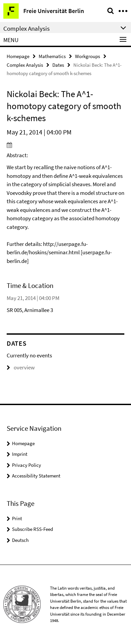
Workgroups (87, 56)
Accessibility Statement (36, 476)
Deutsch (20, 540)
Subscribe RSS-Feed (32, 529)
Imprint (20, 454)
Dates (58, 65)
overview (21, 367)
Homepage (18, 56)
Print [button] (17, 518)
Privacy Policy (26, 465)
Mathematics (52, 56)
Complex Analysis (25, 65)
